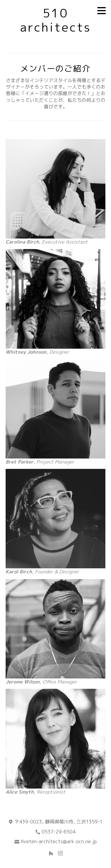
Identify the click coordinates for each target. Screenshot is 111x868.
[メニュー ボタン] (102, 11)
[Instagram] (60, 853)
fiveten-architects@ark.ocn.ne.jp (59, 841)
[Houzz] (51, 853)
